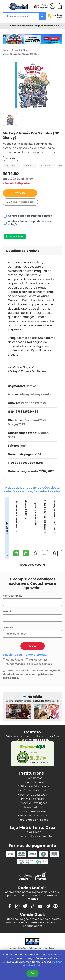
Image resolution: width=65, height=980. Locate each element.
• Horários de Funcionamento (32, 836)
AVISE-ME (20, 193)
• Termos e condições (32, 795)
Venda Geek (32, 915)
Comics (31, 386)
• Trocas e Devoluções (32, 803)
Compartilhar (16, 237)
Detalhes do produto (23, 251)
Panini (24, 446)
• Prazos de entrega (33, 799)
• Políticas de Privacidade (32, 786)
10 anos (43, 433)
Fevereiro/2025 (35, 420)
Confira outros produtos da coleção (27, 216)
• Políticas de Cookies (33, 790)
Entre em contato (25, 922)
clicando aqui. (39, 740)
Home (5, 50)
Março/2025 (16, 424)
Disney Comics (42, 395)
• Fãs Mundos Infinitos (33, 816)
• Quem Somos (32, 778)
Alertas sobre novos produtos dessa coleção (27, 223)
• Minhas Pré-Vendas (32, 811)
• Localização (32, 832)
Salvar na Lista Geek (22, 202)
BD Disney (26, 50)
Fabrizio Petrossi (35, 403)
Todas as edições (32, 565)
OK (32, 973)
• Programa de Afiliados (32, 820)
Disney (15, 50)
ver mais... (11, 158)
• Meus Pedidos (32, 807)
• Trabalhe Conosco (32, 782)
